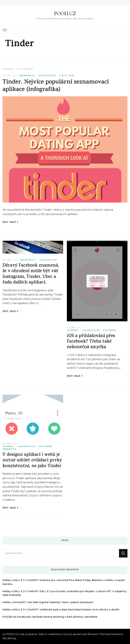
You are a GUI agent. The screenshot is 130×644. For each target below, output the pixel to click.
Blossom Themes (99, 634)
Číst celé (10, 222)
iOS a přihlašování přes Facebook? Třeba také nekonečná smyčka (91, 342)
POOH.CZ (65, 13)
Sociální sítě (47, 76)
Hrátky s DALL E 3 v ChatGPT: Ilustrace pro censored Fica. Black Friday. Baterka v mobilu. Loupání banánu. (64, 582)
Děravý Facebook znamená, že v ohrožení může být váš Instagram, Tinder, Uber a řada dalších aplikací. (31, 274)
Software (110, 330)
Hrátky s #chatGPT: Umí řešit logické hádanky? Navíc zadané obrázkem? (48, 602)
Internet (73, 330)
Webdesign (9, 449)
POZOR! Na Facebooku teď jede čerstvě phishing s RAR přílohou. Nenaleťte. (50, 617)
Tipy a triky (67, 76)
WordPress (9, 638)
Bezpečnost (27, 76)
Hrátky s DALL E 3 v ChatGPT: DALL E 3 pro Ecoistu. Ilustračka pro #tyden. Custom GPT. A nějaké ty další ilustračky (64, 593)
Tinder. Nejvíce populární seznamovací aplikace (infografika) (56, 86)
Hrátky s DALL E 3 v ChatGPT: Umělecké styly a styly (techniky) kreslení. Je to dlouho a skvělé (61, 610)
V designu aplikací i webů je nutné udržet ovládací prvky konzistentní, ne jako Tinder (32, 461)
